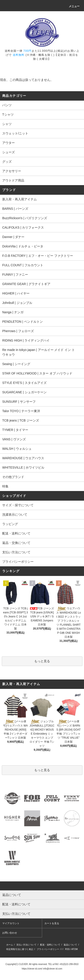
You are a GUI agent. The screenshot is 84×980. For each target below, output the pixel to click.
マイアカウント (11, 923)
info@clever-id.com (53, 969)
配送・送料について (16, 533)
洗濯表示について (15, 515)
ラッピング (10, 524)
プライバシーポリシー (18, 562)
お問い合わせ (10, 933)
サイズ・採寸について (18, 505)
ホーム (10, 945)
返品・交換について (16, 543)
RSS (67, 949)
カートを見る (52, 923)
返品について (70, 945)
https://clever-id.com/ (32, 969)
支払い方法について (16, 552)
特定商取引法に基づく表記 (20, 949)
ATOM (75, 949)
